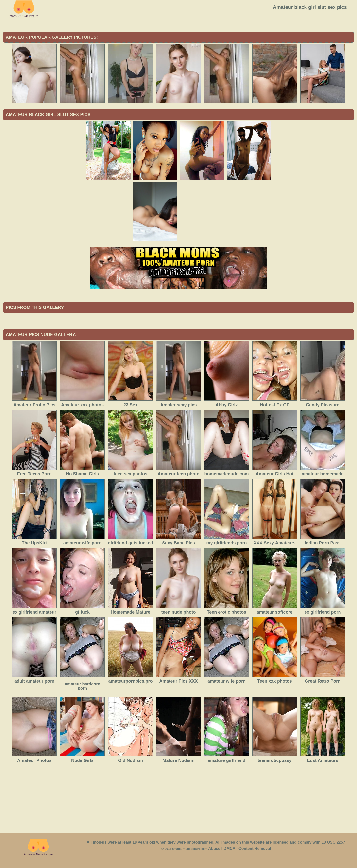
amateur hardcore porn (83, 686)
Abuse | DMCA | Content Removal (240, 848)
